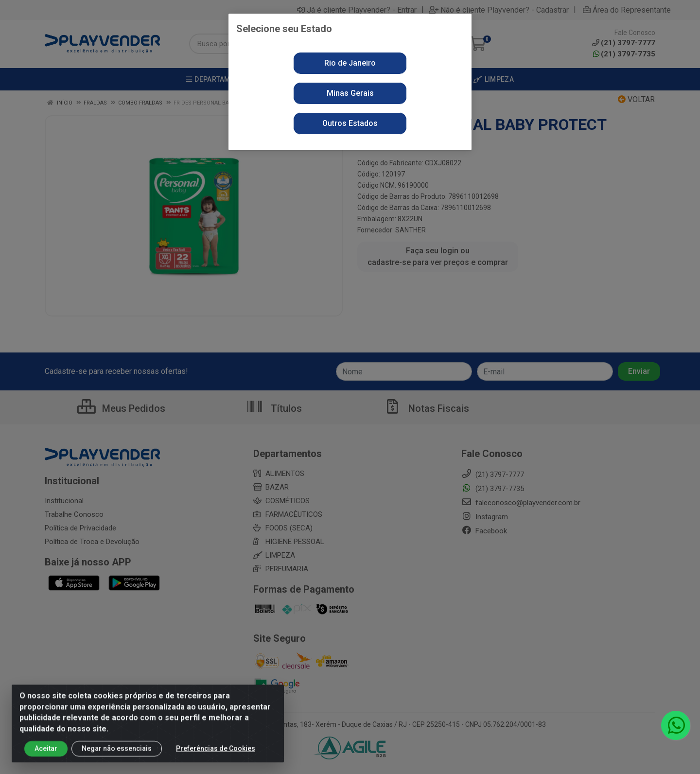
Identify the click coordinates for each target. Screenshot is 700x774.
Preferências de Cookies (216, 755)
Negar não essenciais (117, 755)
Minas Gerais (350, 93)
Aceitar (46, 755)
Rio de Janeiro (350, 63)
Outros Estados (350, 123)
